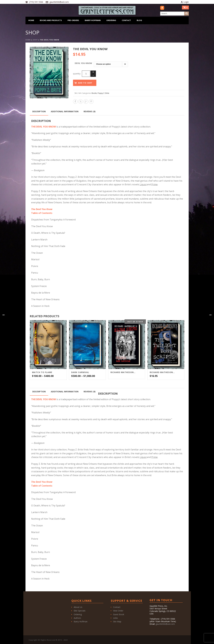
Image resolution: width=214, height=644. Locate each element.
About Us (78, 607)
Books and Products (51, 20)
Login (185, 2)
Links (115, 618)
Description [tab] (39, 111)
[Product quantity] (86, 74)
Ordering (111, 20)
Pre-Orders (73, 20)
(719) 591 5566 (36, 2)
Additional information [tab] (65, 111)
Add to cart (85, 83)
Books (94, 93)
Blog (139, 20)
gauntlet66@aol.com (59, 2)
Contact (126, 20)
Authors (77, 618)
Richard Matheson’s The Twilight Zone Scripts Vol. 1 (162, 372)
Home (31, 20)
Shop (35, 40)
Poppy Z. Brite (103, 93)
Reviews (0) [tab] (90, 111)
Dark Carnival (80, 372)
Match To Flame (42, 372)
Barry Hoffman (93, 20)
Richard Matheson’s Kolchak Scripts (123, 372)
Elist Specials (80, 611)
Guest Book (119, 614)
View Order (118, 611)
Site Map (117, 622)
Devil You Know (83, 63)
